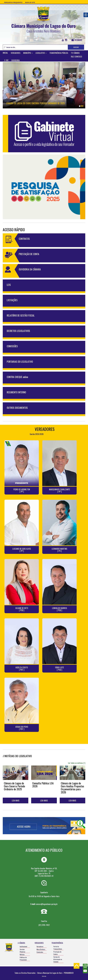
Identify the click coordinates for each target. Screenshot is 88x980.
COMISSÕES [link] (12, 346)
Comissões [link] (40, 952)
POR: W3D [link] (44, 976)
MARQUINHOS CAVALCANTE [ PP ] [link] (60, 491)
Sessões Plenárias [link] (22, 951)
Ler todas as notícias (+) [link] (77, 763)
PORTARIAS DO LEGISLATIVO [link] (20, 362)
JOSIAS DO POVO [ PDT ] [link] (22, 728)
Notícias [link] (22, 954)
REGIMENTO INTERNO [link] (16, 392)
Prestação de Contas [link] (57, 953)
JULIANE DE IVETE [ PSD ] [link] (22, 609)
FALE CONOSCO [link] (76, 57)
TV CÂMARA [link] (75, 53)
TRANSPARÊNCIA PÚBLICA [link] (59, 53)
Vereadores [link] (40, 946)
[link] (43, 19)
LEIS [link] (9, 285)
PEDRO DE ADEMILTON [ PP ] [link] (22, 491)
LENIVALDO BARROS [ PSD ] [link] (60, 609)
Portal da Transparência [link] (58, 948)
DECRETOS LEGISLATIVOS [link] (18, 331)
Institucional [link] (23, 946)
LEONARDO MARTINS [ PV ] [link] (59, 550)
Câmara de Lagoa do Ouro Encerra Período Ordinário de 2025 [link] (36, 103)
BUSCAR (76, 47)
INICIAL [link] (5, 53)
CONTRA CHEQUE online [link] (17, 377)
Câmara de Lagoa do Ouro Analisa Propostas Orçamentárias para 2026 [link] (72, 788)
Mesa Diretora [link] (41, 949)
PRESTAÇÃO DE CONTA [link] (29, 254)
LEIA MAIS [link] (16, 800)
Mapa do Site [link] (30, 3)
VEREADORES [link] (16, 53)
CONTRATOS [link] (24, 239)
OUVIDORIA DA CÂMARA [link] (30, 269)
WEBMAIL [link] (77, 40)
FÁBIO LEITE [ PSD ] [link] (60, 669)
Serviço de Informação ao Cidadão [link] (58, 959)
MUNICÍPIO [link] (28, 53)
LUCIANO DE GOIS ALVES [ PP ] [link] (22, 550)
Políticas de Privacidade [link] (23, 959)
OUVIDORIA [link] (15, 60)
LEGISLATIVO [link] (41, 53)
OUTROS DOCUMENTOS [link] (17, 408)
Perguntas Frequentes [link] (13, 3)
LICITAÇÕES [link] (12, 300)
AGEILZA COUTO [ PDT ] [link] (22, 669)
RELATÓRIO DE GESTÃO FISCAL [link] (21, 315)
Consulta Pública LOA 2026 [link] (43, 785)
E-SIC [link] (6, 60)
